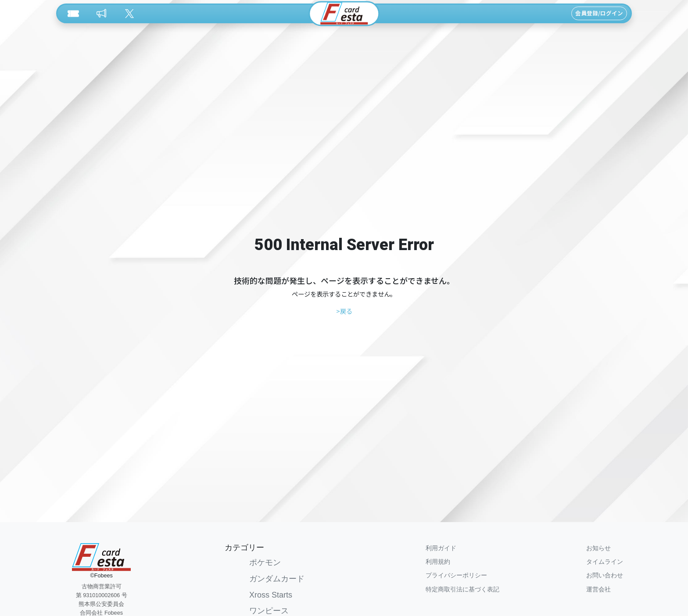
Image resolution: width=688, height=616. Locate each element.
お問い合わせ (605, 575)
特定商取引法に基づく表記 (462, 589)
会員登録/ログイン (599, 13)
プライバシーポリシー (456, 575)
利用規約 (438, 562)
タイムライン (605, 562)
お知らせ (598, 548)
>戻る (344, 311)
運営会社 (598, 589)
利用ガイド (441, 548)
